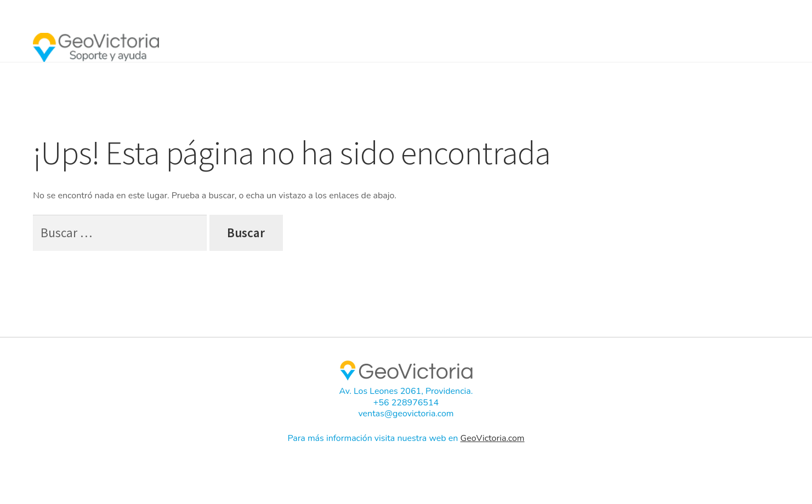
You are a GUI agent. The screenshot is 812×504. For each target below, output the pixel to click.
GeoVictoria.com (493, 438)
